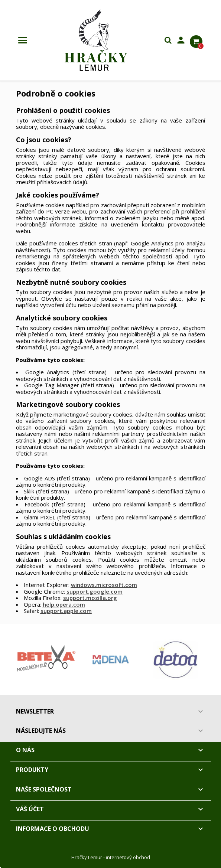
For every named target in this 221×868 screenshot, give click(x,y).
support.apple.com (66, 611)
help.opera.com (64, 604)
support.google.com (95, 591)
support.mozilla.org (90, 598)
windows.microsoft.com (104, 585)
